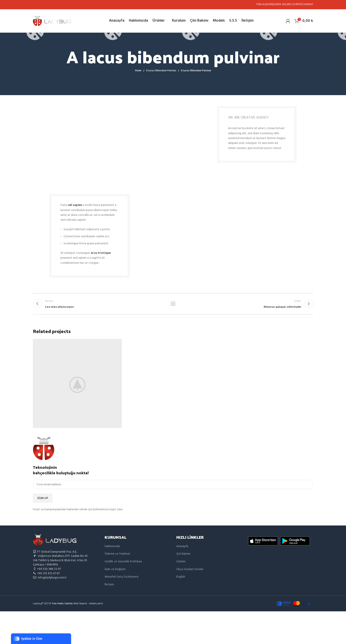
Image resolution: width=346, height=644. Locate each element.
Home (138, 71)
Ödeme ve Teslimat (117, 554)
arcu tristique (101, 253)
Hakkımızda (112, 546)
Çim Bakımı (183, 554)
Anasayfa (182, 546)
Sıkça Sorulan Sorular (190, 569)
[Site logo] (52, 21)
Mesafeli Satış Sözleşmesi (121, 577)
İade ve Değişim (115, 569)
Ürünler (181, 562)
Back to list (173, 304)
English (181, 577)
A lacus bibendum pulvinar (161, 71)
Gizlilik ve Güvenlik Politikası (123, 562)
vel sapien (75, 205)
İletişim (109, 585)
